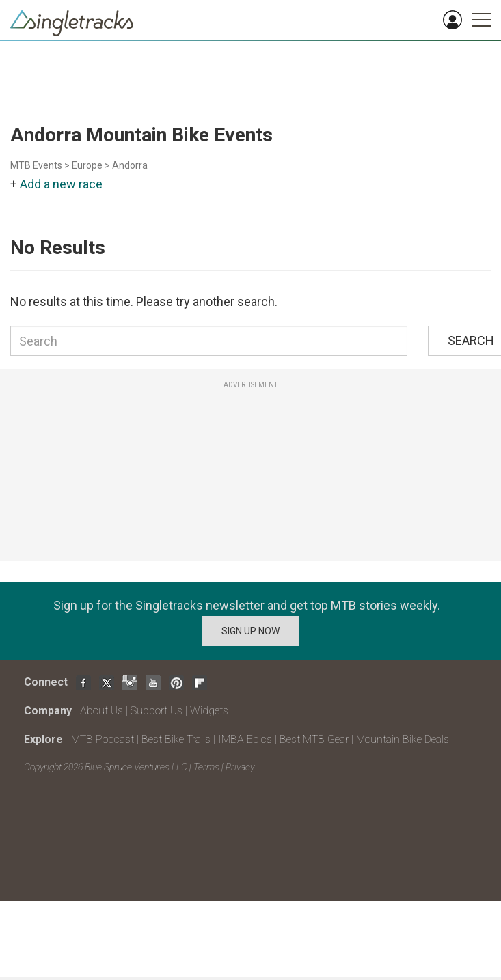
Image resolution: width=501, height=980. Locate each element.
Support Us (157, 711)
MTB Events (36, 165)
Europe (87, 165)
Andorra (130, 165)
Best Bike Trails (176, 739)
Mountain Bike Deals (403, 739)
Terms (206, 767)
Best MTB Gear (314, 739)
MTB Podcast (103, 739)
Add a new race (61, 184)
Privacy (240, 767)
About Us (101, 711)
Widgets (209, 711)
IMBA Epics (245, 739)
